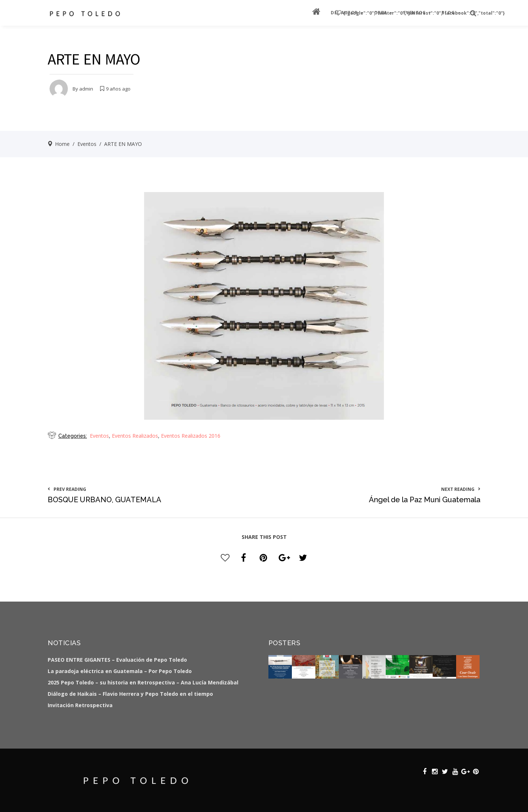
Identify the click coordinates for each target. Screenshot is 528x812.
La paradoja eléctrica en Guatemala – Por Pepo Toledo (120, 671)
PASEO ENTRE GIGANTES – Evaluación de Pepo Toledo (117, 660)
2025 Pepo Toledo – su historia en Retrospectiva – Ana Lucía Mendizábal (143, 682)
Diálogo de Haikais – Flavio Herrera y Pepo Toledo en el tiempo (130, 694)
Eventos (87, 144)
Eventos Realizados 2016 (191, 436)
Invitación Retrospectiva (80, 705)
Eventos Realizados (135, 436)
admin (86, 89)
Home (62, 144)
